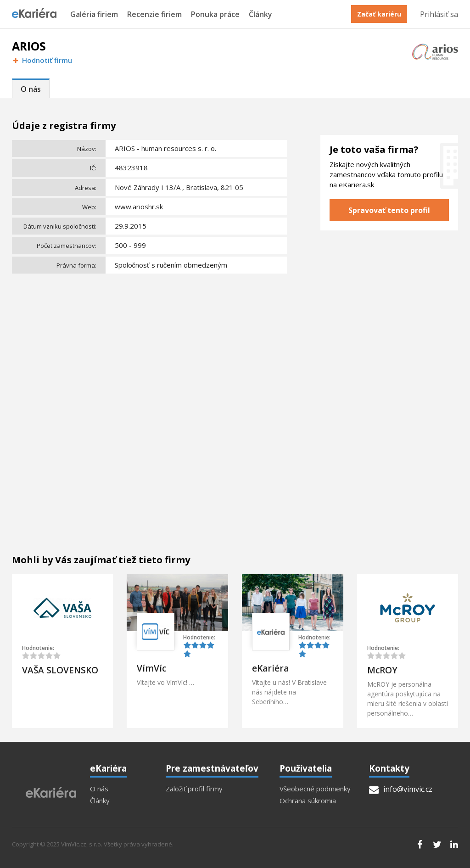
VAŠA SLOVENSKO (60, 670)
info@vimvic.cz (401, 789)
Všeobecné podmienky (315, 789)
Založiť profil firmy (194, 789)
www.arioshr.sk (139, 207)
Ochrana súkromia (308, 801)
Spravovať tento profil (389, 210)
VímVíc (151, 668)
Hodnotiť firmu (42, 60)
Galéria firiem (94, 14)
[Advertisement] (150, 346)
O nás (31, 89)
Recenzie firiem (154, 14)
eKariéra (270, 668)
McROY (382, 670)
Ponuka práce (215, 14)
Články (260, 14)
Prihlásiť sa (439, 14)
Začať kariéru (379, 14)
